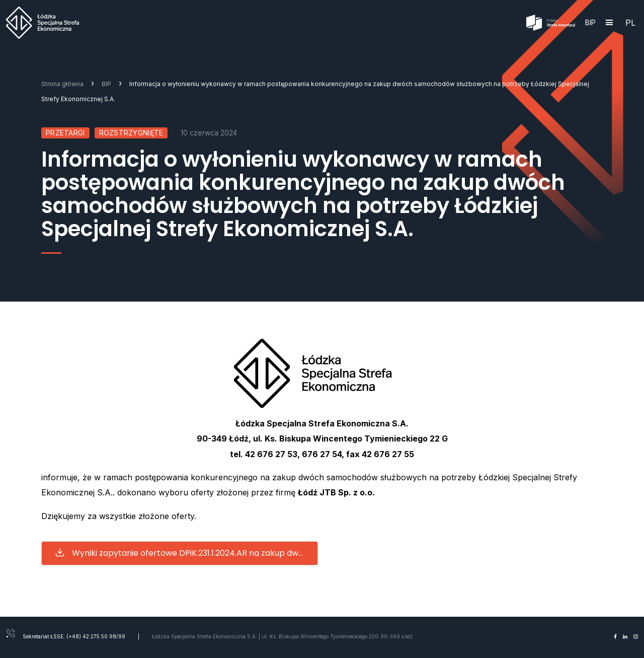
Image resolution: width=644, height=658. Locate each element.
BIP (590, 22)
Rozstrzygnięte (131, 133)
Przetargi (65, 133)
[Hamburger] (609, 23)
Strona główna (62, 84)
